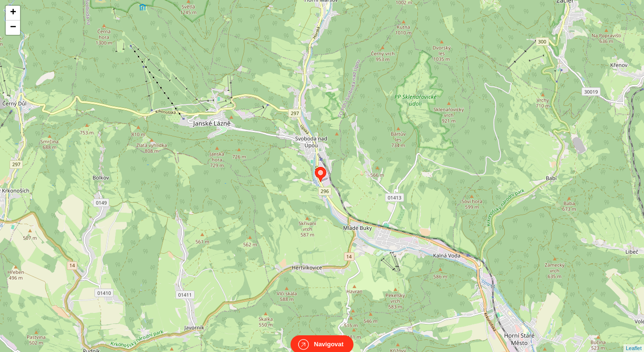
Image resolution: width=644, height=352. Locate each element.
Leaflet (634, 340)
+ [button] (13, 13)
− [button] (13, 28)
